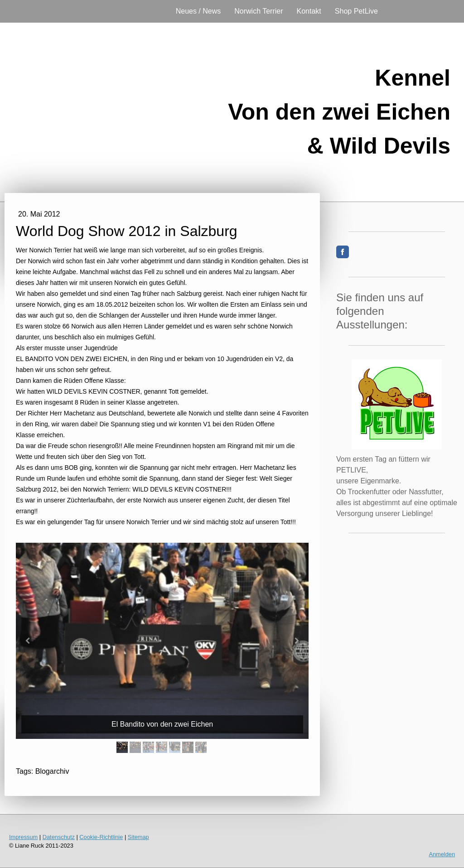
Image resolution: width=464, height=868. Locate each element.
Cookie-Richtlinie (101, 837)
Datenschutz (59, 837)
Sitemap (138, 837)
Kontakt (309, 11)
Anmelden (442, 854)
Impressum (23, 837)
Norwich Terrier (259, 11)
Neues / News (198, 11)
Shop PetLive (356, 11)
